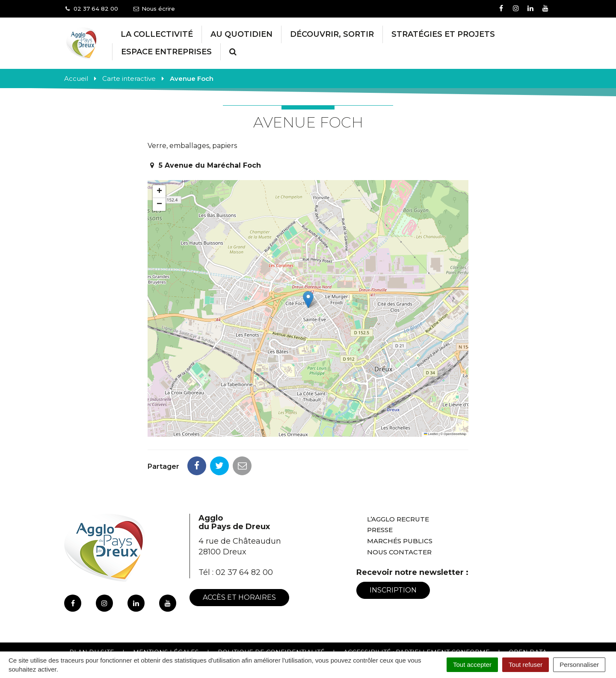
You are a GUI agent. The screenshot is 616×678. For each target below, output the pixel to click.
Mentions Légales (166, 614)
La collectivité (157, 34)
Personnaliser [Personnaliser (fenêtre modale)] (579, 665)
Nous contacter (399, 514)
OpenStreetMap (455, 434)
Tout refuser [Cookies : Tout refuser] (526, 665)
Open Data (528, 614)
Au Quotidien (241, 34)
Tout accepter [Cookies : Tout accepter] (472, 665)
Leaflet (431, 434)
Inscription (393, 552)
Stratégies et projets (443, 34)
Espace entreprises (166, 52)
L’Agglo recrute (398, 481)
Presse (380, 492)
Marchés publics (400, 503)
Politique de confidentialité (271, 614)
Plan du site (92, 614)
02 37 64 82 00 (244, 534)
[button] (308, 300)
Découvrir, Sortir (332, 34)
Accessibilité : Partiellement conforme (417, 614)
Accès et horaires (239, 559)
